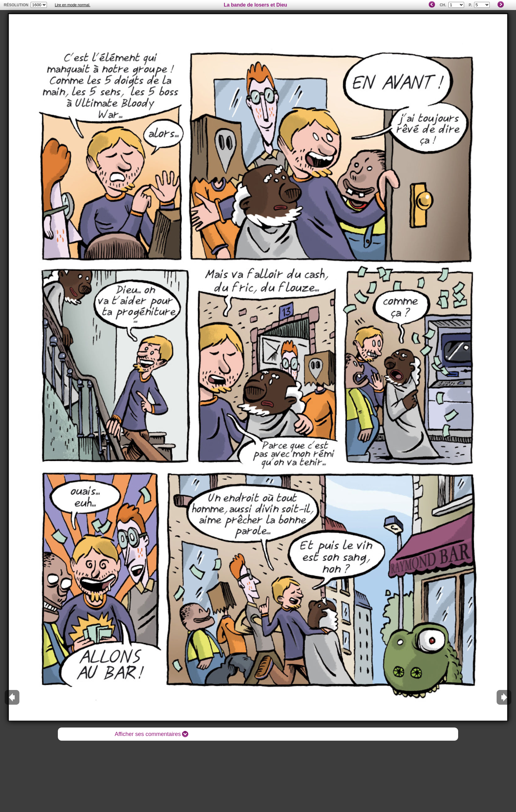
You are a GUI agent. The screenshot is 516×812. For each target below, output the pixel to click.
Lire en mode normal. (72, 5)
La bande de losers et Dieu (255, 5)
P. (470, 5)
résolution (16, 5)
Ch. (443, 5)
